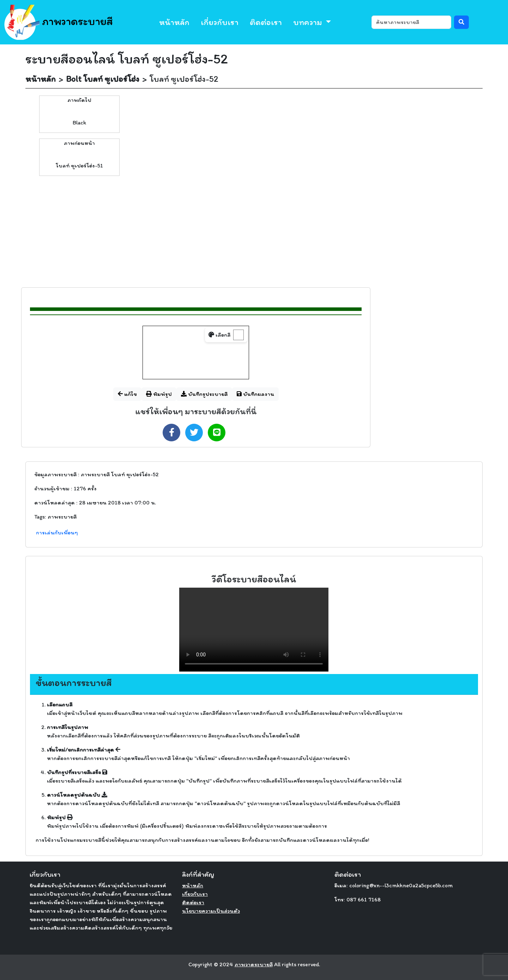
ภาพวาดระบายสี (59, 22)
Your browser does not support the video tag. (254, 630)
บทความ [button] (309, 22)
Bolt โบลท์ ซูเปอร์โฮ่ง (103, 79)
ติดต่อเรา (266, 22)
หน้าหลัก (174, 22)
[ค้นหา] (411, 22)
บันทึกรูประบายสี (204, 394)
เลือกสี (219, 335)
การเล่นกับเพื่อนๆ (57, 532)
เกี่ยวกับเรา (220, 22)
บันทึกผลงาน (255, 394)
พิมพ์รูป (159, 394)
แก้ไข (127, 394)
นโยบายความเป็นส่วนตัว (211, 911)
